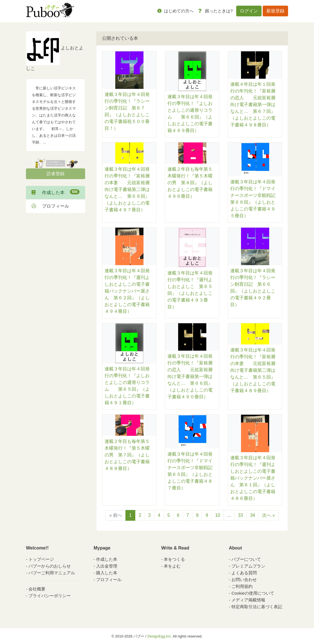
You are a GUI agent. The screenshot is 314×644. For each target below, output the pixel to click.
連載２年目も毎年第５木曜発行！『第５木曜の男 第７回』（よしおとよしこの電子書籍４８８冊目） (127, 455)
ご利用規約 (242, 586)
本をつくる (174, 559)
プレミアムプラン (248, 566)
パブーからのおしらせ (50, 566)
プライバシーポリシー (50, 596)
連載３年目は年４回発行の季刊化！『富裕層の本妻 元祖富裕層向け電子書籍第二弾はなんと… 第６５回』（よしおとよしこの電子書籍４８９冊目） (253, 370)
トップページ (41, 559)
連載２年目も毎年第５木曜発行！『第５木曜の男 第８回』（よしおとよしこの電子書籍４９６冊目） (190, 183)
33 (240, 515)
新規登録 (275, 11)
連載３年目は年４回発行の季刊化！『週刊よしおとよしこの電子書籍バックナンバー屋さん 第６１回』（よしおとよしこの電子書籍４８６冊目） (253, 478)
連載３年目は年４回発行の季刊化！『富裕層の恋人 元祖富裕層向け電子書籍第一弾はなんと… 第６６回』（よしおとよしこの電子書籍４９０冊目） (190, 376)
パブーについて (246, 559)
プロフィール (50, 206)
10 (218, 515)
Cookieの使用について (253, 593)
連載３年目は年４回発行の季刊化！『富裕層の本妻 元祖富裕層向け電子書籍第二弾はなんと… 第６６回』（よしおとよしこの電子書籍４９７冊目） (127, 189)
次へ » (268, 515)
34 (253, 515)
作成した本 (56, 192)
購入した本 (107, 573)
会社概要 (37, 589)
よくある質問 (244, 573)
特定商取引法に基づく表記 (257, 607)
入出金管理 (107, 566)
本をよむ (172, 566)
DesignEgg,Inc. (160, 636)
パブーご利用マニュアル (52, 573)
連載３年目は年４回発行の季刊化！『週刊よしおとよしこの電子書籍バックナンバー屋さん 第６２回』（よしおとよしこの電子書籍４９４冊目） (127, 291)
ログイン (249, 11)
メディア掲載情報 (248, 600)
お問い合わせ (244, 580)
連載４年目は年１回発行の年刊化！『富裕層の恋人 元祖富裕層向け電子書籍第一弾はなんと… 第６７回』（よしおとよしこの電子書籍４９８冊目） (253, 105)
